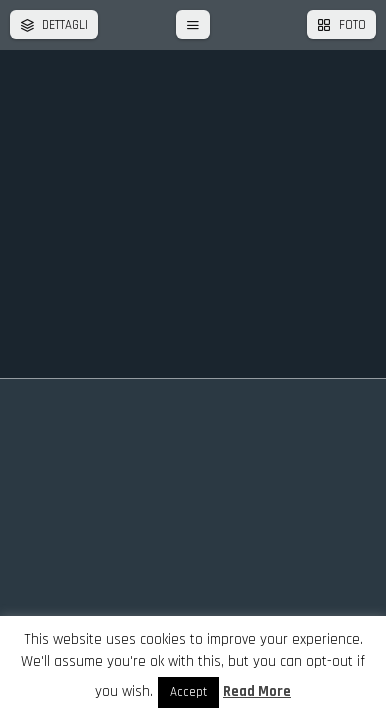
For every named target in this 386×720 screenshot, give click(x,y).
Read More (257, 691)
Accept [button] (188, 692)
